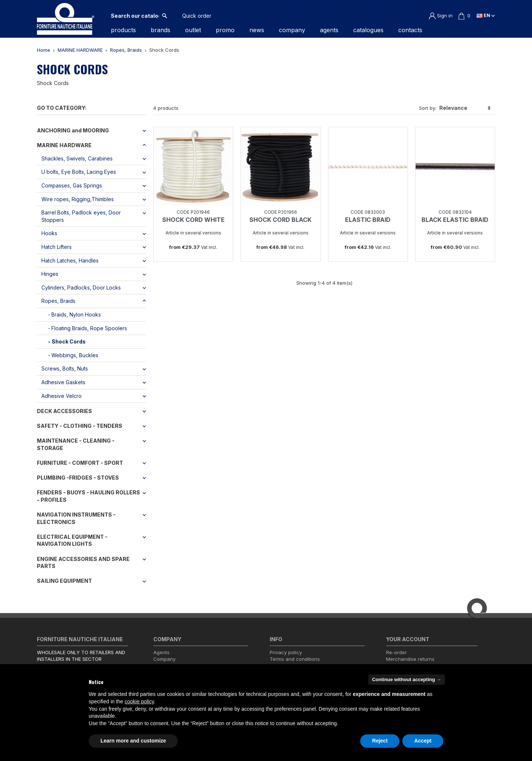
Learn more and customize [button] (133, 741)
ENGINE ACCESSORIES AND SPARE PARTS (83, 563)
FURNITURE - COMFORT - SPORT (80, 463)
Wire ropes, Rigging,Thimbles (78, 199)
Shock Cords (69, 341)
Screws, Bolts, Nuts (65, 368)
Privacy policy (286, 652)
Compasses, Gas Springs (72, 185)
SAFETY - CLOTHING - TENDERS (80, 426)
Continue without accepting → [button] (407, 679)
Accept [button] (423, 741)
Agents (161, 652)
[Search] (135, 16)
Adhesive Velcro (62, 396)
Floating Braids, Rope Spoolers (89, 328)
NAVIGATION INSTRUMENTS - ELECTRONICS (76, 518)
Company (164, 659)
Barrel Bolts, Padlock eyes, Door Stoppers (81, 216)
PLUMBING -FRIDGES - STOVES (78, 478)
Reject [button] (380, 741)
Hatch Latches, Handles (70, 261)
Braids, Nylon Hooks (76, 314)
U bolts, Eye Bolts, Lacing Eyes (79, 172)
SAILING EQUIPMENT (64, 581)
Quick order (197, 16)
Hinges (50, 274)
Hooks (49, 233)
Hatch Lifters (57, 247)
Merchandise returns (410, 659)
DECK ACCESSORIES (64, 411)
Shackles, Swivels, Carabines (77, 158)
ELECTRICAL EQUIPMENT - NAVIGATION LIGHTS (72, 540)
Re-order (396, 652)
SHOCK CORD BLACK (280, 220)
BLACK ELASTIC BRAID (455, 220)
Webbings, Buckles (75, 355)
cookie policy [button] (139, 701)
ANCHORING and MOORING (73, 130)
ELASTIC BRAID (368, 220)
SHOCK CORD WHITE (193, 220)
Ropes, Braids (58, 301)
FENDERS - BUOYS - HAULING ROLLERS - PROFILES (88, 496)
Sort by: (428, 108)
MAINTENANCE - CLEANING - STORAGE (76, 444)
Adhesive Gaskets (63, 382)
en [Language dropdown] (486, 15)
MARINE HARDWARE (64, 145)
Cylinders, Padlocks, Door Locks (81, 288)
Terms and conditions (295, 659)
